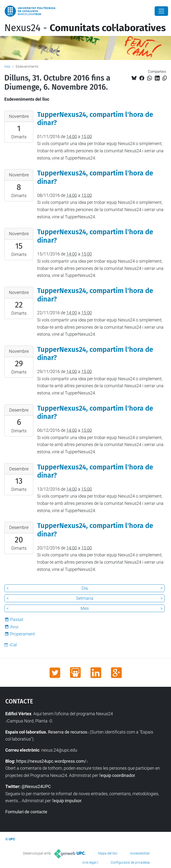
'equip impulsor (67, 801)
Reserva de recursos (68, 732)
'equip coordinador (118, 775)
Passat (17, 619)
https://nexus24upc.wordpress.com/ (51, 761)
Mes (85, 608)
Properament (23, 634)
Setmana (85, 598)
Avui (14, 627)
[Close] (161, 11)
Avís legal (89, 862)
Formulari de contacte (26, 812)
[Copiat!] (165, 78)
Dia (85, 588)
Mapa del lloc (108, 853)
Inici (7, 67)
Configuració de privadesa (130, 862)
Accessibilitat (140, 853)
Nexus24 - (85, 28)
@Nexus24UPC (36, 786)
